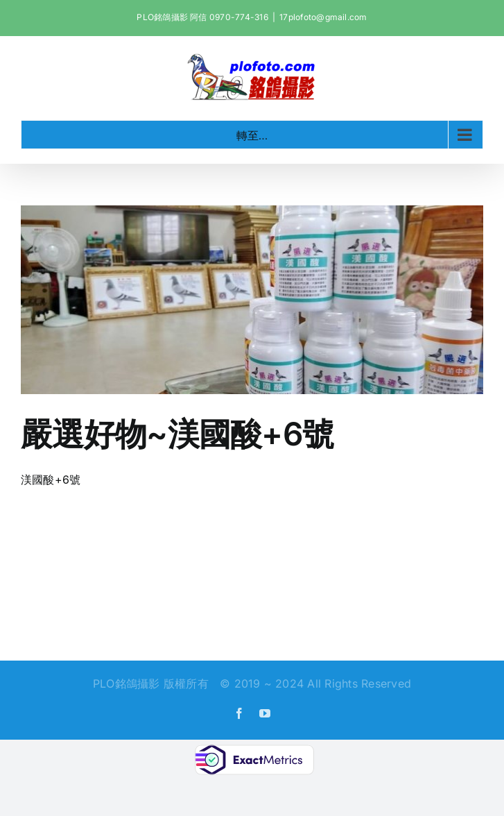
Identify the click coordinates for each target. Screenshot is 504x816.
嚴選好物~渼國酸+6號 (177, 434)
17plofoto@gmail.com (323, 17)
